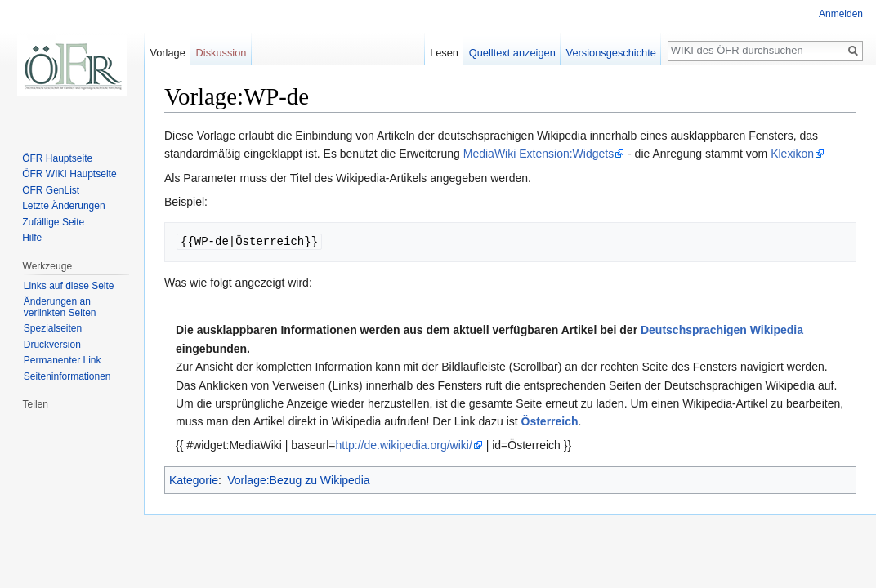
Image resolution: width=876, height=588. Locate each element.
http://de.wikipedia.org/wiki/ (403, 445)
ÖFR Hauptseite (57, 158)
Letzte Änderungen (63, 206)
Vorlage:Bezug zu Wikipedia (298, 480)
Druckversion (52, 345)
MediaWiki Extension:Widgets (539, 154)
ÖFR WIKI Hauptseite (69, 174)
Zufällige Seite (53, 222)
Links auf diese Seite (69, 286)
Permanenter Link (63, 360)
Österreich (550, 421)
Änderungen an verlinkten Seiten (60, 307)
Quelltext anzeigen (512, 53)
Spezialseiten (53, 328)
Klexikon (792, 154)
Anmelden (841, 14)
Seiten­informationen (67, 376)
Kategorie (194, 480)
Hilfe (32, 238)
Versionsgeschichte (611, 53)
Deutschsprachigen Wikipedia (722, 330)
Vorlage (167, 53)
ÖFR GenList (51, 190)
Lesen (444, 53)
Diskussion (221, 53)
